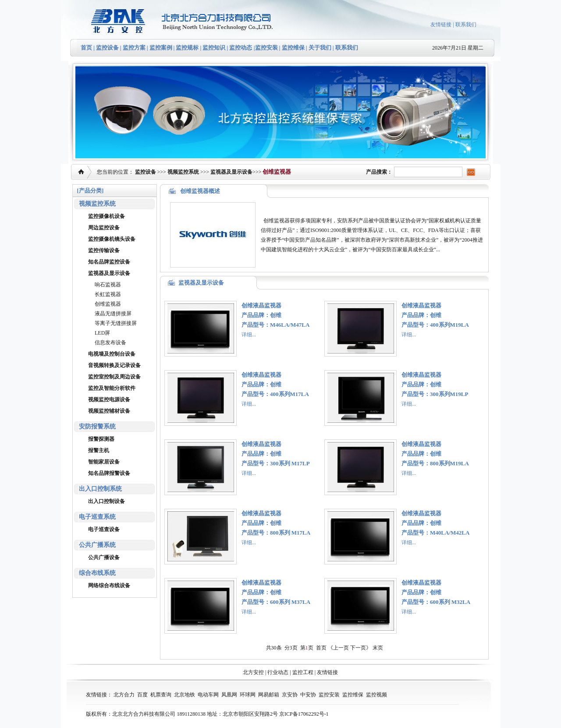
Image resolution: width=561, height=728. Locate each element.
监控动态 (241, 48)
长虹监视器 (108, 294)
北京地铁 (185, 695)
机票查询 (161, 695)
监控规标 (187, 48)
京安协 (290, 695)
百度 (142, 695)
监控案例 (161, 48)
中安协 (308, 695)
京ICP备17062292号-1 (304, 714)
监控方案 (134, 48)
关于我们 (319, 48)
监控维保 (293, 48)
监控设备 (107, 48)
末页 (378, 648)
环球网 (248, 695)
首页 (86, 48)
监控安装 (266, 48)
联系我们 (466, 25)
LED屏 (102, 333)
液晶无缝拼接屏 (113, 314)
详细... (249, 335)
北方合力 (124, 695)
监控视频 (376, 695)
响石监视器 (108, 285)
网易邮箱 (269, 695)
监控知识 (214, 48)
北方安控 (253, 672)
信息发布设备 (110, 343)
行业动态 (278, 672)
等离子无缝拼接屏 (116, 323)
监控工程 (303, 672)
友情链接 (441, 25)
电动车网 (208, 695)
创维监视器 (108, 304)
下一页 (358, 648)
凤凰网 (229, 695)
